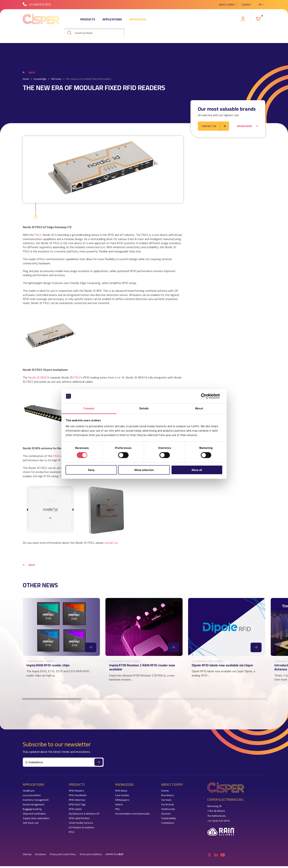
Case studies (122, 797)
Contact (246, 5)
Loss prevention (32, 797)
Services (166, 816)
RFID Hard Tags (77, 806)
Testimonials (168, 811)
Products (88, 19)
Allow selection (144, 470)
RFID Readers (76, 793)
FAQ (117, 811)
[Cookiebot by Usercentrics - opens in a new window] (207, 396)
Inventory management (36, 802)
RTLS (72, 834)
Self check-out (31, 825)
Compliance (168, 825)
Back (29, 72)
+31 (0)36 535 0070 (37, 5)
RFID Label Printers (79, 820)
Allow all (197, 470)
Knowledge (138, 19)
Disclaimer (41, 856)
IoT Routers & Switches (82, 829)
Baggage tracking (32, 811)
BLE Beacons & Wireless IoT (84, 816)
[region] (144, 645)
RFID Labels (75, 811)
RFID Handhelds (78, 797)
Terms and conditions (91, 856)
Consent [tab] (89, 408)
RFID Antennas (77, 802)
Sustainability (169, 820)
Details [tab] (144, 408)
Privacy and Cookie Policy (63, 856)
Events (165, 793)
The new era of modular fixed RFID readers (89, 79)
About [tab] (199, 408)
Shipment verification (34, 816)
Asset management (33, 806)
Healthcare (29, 793)
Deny (91, 470)
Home (26, 79)
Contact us (215, 125)
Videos (119, 806)
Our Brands (168, 806)
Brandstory (168, 797)
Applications (112, 19)
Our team (166, 802)
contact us (111, 543)
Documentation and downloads (132, 816)
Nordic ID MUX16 (39, 377)
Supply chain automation (36, 820)
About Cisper (227, 5)
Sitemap (27, 856)
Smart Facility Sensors (81, 825)
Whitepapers (122, 802)
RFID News (56, 79)
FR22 (38, 235)
